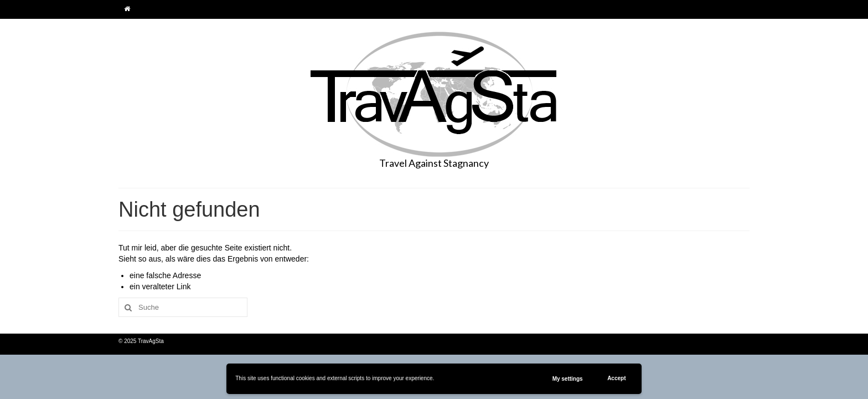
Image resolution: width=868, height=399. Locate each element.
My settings (568, 379)
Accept (616, 378)
